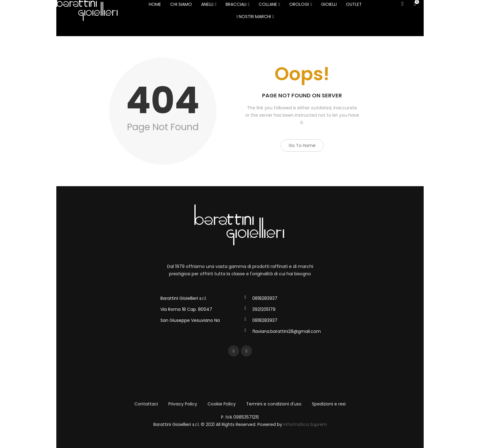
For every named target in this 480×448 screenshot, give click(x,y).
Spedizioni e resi (329, 404)
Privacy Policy (183, 404)
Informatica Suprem (305, 424)
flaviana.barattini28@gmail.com (287, 331)
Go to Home (302, 145)
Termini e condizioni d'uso (274, 404)
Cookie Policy (222, 404)
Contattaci (146, 404)
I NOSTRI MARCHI (255, 17)
